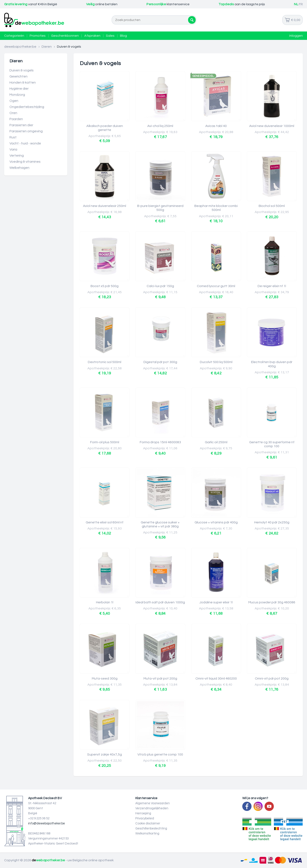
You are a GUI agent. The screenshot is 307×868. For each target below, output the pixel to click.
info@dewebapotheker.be (47, 823)
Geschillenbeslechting (151, 828)
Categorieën (14, 36)
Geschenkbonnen (65, 36)
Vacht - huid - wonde (25, 143)
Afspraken (92, 36)
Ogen (14, 101)
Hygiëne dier (19, 89)
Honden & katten (23, 82)
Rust (13, 137)
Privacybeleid (145, 818)
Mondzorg (17, 95)
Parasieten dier (21, 125)
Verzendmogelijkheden (152, 808)
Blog (123, 36)
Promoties (38, 36)
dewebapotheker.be (20, 47)
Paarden (16, 119)
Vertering (17, 156)
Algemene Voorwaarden (153, 803)
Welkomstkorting (147, 833)
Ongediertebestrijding (27, 107)
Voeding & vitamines (25, 162)
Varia (13, 149)
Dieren (47, 47)
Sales (110, 36)
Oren (13, 113)
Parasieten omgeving (26, 131)
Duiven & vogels (22, 70)
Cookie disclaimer (148, 823)
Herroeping (143, 813)
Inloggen (296, 36)
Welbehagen (19, 168)
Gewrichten (18, 76)
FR (301, 4)
